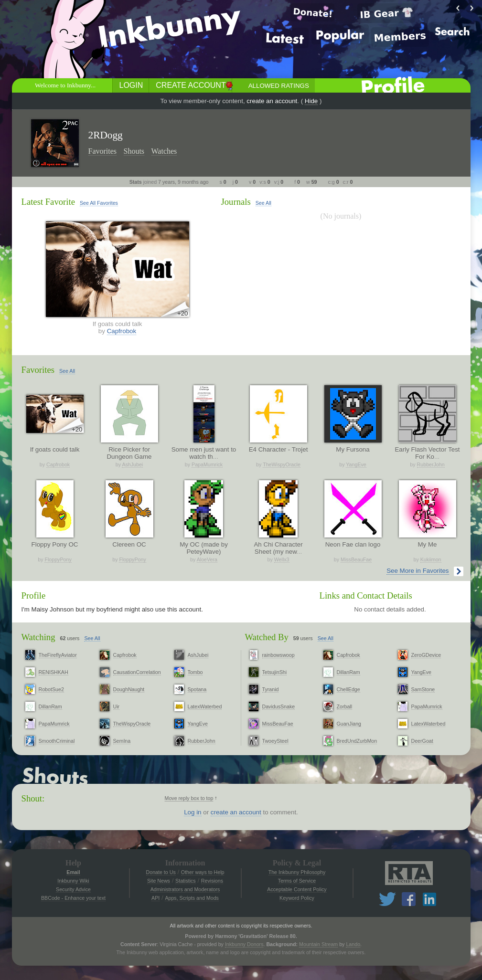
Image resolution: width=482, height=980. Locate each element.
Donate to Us (161, 872)
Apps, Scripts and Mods (192, 898)
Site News (159, 881)
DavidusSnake (279, 706)
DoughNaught (129, 689)
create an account (272, 101)
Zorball (345, 706)
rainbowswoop (278, 655)
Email (73, 872)
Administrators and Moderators (185, 889)
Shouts (134, 151)
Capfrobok (122, 331)
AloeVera (207, 559)
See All (263, 203)
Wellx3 (282, 559)
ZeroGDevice (426, 655)
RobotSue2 (51, 689)
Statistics (186, 881)
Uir (117, 706)
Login (131, 85)
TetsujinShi (275, 672)
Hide (311, 101)
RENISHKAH (54, 672)
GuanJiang (349, 724)
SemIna (122, 741)
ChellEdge (348, 689)
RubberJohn (431, 464)
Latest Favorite (48, 202)
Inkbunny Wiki (73, 881)
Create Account (191, 85)
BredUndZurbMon (357, 741)
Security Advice (73, 889)
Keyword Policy (297, 898)
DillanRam (50, 706)
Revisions (212, 881)
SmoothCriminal (57, 741)
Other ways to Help (203, 872)
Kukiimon (431, 559)
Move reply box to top (189, 798)
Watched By (267, 637)
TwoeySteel (275, 741)
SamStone (423, 689)
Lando (353, 944)
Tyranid (271, 689)
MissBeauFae (356, 559)
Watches (164, 151)
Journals (236, 202)
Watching (38, 637)
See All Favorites (99, 203)
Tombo (195, 672)
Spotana (197, 689)
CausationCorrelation (137, 672)
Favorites (103, 151)
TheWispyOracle (282, 464)
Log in (193, 812)
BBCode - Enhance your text (73, 898)
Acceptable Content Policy (297, 889)
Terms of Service (297, 881)
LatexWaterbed (205, 706)
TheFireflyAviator (58, 655)
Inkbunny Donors (244, 944)
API (155, 898)
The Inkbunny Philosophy (297, 872)
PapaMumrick (207, 464)
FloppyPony (58, 559)
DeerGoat (422, 741)
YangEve (356, 464)
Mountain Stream (318, 944)
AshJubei (132, 464)
